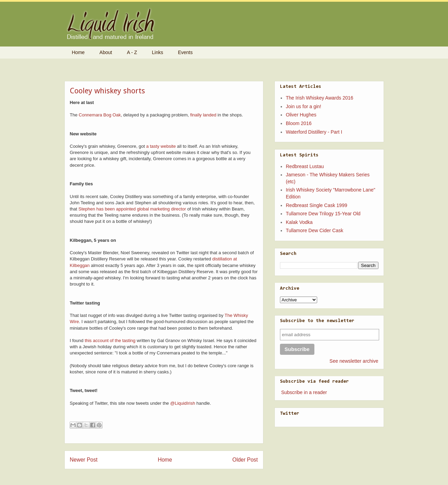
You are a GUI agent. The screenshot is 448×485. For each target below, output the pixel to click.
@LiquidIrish (183, 403)
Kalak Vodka (299, 222)
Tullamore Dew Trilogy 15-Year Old (323, 214)
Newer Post (84, 460)
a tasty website (161, 146)
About (106, 52)
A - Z (132, 52)
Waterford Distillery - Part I (314, 132)
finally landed (203, 115)
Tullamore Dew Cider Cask (315, 230)
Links (158, 52)
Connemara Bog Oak (100, 115)
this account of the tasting (110, 340)
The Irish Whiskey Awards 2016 (320, 98)
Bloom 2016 (299, 123)
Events (185, 52)
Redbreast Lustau (305, 166)
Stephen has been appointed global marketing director (132, 209)
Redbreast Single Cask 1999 (316, 205)
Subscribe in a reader (304, 392)
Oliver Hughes (301, 115)
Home (78, 52)
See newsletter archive (354, 361)
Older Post (245, 460)
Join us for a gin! (304, 106)
